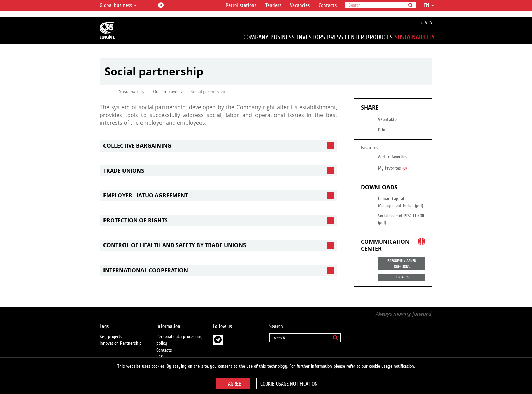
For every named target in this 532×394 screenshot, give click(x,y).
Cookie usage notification (289, 384)
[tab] (218, 146)
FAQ (160, 350)
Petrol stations (241, 5)
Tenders (273, 5)
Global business (118, 5)
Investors (311, 37)
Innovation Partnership (121, 337)
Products (379, 37)
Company (256, 37)
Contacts (328, 5)
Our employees (167, 91)
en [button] (429, 5)
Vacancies (300, 5)
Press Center (346, 37)
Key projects (111, 330)
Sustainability (415, 37)
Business (283, 37)
